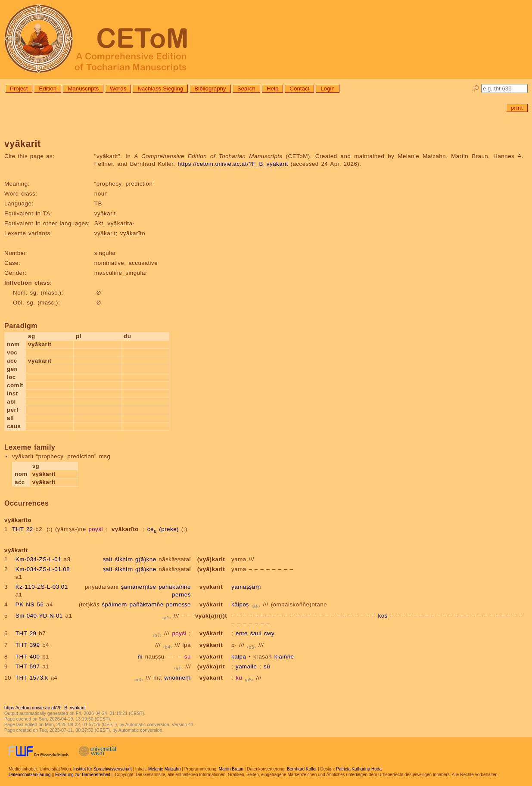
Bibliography (210, 89)
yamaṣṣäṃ (246, 587)
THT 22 (23, 529)
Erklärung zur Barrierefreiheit (83, 775)
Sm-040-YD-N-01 (39, 616)
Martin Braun (231, 769)
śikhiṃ (124, 559)
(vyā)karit (211, 559)
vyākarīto (125, 529)
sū (267, 666)
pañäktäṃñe (146, 604)
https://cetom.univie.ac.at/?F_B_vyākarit (233, 164)
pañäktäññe (175, 587)
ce (152, 529)
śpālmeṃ (114, 604)
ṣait (108, 559)
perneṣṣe (178, 604)
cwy (269, 633)
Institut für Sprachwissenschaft (103, 769)
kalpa (239, 657)
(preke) (169, 529)
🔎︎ (476, 89)
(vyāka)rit (211, 666)
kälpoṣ (240, 604)
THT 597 (28, 666)
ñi (140, 657)
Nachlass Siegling (160, 89)
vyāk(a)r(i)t (211, 616)
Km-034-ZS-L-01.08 (43, 569)
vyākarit (211, 587)
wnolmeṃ (177, 678)
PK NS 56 (30, 604)
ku (239, 678)
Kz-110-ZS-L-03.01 (42, 587)
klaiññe (284, 657)
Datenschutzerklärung (30, 775)
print (517, 108)
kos (383, 616)
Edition (48, 89)
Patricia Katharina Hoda (359, 769)
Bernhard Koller (302, 769)
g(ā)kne (146, 559)
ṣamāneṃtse (139, 587)
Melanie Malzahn (165, 769)
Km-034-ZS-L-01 (38, 559)
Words (118, 89)
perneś (181, 595)
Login (328, 89)
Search (246, 89)
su (188, 657)
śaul (256, 633)
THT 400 (28, 657)
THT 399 (28, 645)
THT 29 (26, 633)
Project (19, 89)
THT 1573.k (32, 678)
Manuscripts (83, 89)
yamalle (246, 666)
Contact (299, 89)
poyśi (96, 529)
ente (242, 633)
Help (272, 89)
